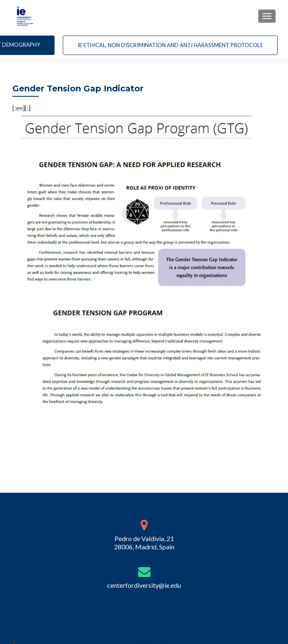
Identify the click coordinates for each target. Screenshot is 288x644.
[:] (28, 108)
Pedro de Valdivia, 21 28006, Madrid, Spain (144, 544)
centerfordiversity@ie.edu (144, 587)
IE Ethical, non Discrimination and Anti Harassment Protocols (170, 45)
